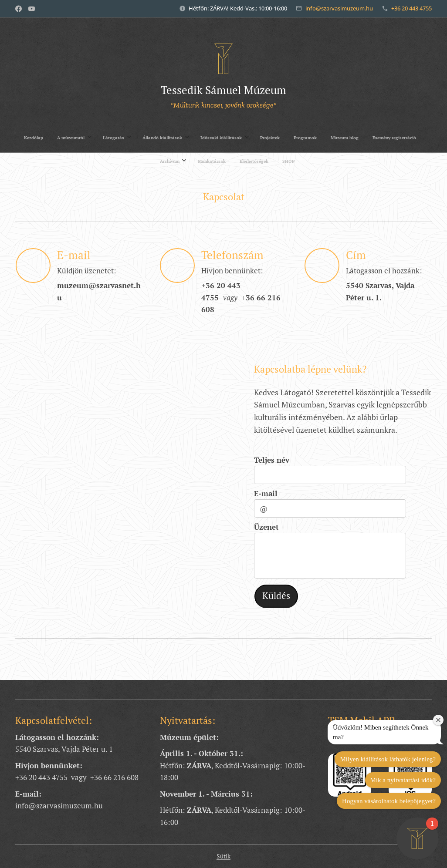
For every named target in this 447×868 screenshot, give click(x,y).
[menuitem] (132, 138)
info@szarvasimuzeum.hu (339, 8)
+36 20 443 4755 (411, 8)
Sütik (223, 856)
